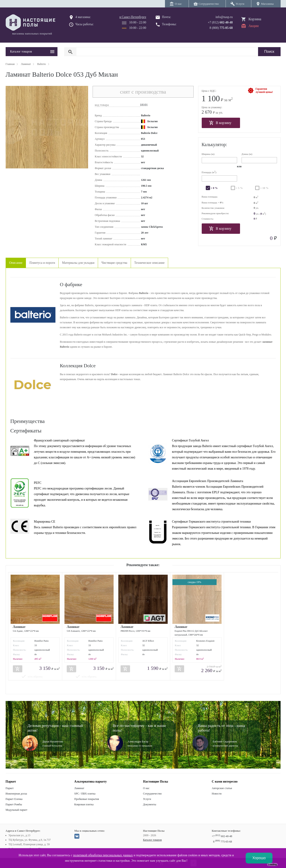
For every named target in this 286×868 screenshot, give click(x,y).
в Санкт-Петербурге (133, 17)
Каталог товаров (152, 840)
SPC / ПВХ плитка (85, 794)
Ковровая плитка (84, 804)
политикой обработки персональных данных (103, 855)
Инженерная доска (16, 794)
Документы (150, 804)
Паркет (10, 788)
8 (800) (221, 28)
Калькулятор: (214, 145)
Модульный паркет (17, 810)
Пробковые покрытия (87, 799)
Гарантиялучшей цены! (264, 90)
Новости (217, 794)
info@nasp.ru (224, 17)
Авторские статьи (222, 788)
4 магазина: (83, 17)
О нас (146, 788)
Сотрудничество (152, 794)
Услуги (147, 799)
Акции (254, 26)
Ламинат (79, 788)
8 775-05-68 (223, 842)
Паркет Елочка (14, 799)
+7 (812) (220, 22)
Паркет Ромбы (14, 804)
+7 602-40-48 (222, 836)
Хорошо (259, 858)
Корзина (255, 19)
